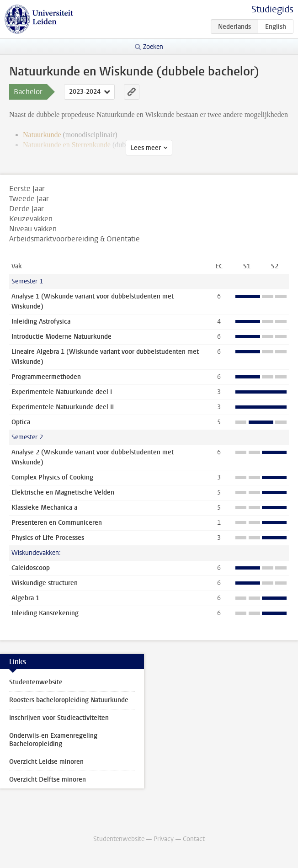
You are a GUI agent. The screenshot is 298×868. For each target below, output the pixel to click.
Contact (194, 839)
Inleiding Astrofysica (41, 322)
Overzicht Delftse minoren (48, 780)
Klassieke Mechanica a (44, 508)
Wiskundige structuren (45, 583)
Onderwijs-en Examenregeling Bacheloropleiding (53, 740)
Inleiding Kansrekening (45, 613)
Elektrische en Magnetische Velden (63, 493)
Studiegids (272, 9)
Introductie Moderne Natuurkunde (61, 337)
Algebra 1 (25, 598)
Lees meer (146, 148)
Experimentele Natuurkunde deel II (63, 407)
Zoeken (153, 47)
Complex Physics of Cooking (52, 477)
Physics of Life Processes (48, 538)
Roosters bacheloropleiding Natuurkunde (69, 700)
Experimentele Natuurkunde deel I (62, 392)
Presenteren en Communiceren (57, 523)
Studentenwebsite (36, 682)
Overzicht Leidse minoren (46, 762)
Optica (21, 422)
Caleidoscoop (31, 568)
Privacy (164, 839)
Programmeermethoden (46, 377)
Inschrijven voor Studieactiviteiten (59, 718)
